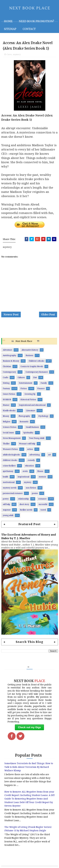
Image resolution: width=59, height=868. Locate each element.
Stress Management (12, 438)
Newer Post (11, 314)
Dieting (6, 383)
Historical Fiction (28, 400)
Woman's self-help (27, 444)
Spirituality (28, 433)
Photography (24, 416)
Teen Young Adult (37, 438)
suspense (7, 510)
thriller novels (26, 510)
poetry (6, 499)
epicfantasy (8, 471)
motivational (9, 482)
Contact (29, 29)
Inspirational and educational (32, 405)
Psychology (43, 416)
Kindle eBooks (9, 411)
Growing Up (30, 394)
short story (24, 504)
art (49, 455)
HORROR (7, 400)
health (6, 477)
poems (35, 493)
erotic (25, 471)
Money (6, 416)
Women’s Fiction (10, 449)
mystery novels (10, 488)
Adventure (7, 350)
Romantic (24, 422)
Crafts (6, 378)
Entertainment (26, 383)
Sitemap (10, 29)
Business (29, 355)
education (29, 466)
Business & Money (11, 361)
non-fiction (31, 488)
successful (43, 504)
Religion (7, 422)
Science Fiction (10, 427)
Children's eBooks (36, 361)
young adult (8, 515)
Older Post (48, 314)
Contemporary (9, 372)
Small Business (32, 427)
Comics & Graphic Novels (32, 366)
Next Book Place (24, 341)
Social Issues (8, 433)
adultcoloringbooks (11, 455)
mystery (17, 54)
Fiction (24, 389)
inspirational (23, 477)
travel (43, 510)
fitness (40, 471)
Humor (6, 405)
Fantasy (6, 389)
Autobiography (10, 355)
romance (42, 499)
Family (44, 383)
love (10, 54)
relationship (23, 499)
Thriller (6, 444)
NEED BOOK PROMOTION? (37, 21)
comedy (31, 460)
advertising (35, 455)
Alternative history (30, 350)
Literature (31, 411)
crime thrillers (9, 466)
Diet (35, 378)
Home (8, 21)
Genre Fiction (9, 394)
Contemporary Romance (37, 372)
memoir (42, 477)
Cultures (21, 378)
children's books (10, 460)
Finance (41, 389)
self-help (6, 504)
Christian (7, 366)
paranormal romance (13, 493)
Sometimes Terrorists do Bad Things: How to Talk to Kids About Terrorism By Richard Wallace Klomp (29, 767)
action (30, 449)
